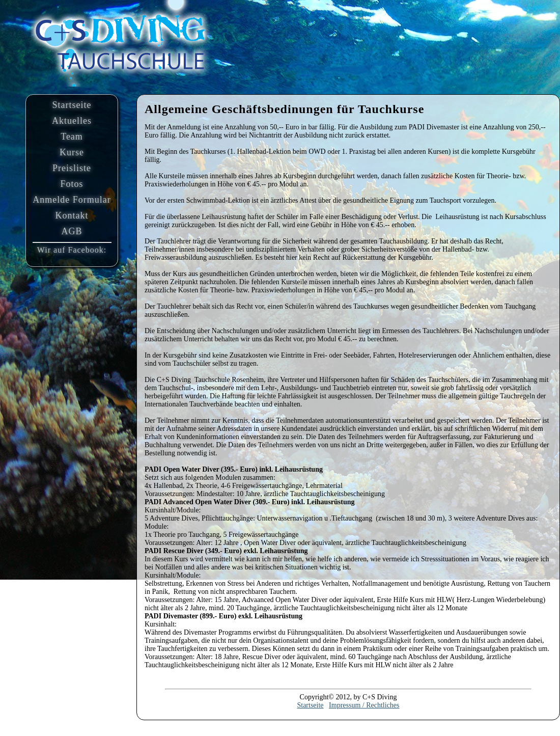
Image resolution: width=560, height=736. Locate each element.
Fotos (72, 184)
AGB (72, 231)
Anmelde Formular (72, 200)
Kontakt (72, 215)
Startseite (72, 105)
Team (72, 137)
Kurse (72, 152)
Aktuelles (72, 121)
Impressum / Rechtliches (364, 705)
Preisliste (72, 168)
